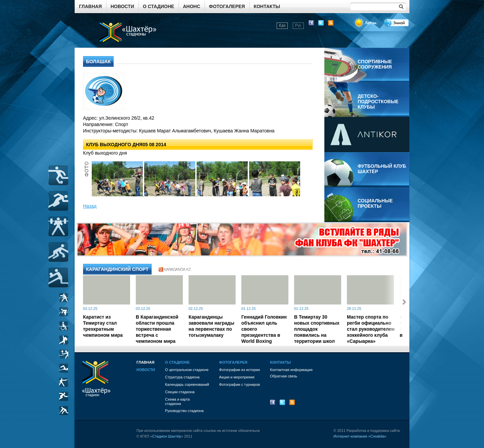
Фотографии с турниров (239, 384)
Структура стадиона (182, 377)
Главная (90, 6)
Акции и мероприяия (237, 377)
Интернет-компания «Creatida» (360, 436)
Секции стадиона (180, 392)
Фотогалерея (227, 6)
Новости (122, 6)
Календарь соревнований (187, 384)
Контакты (267, 6)
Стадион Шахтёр (167, 436)
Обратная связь (284, 376)
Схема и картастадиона (177, 401)
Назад (90, 206)
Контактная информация (291, 370)
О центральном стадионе (187, 370)
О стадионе (158, 6)
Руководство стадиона (184, 411)
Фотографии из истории (239, 370)
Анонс (191, 6)
